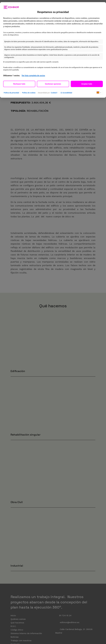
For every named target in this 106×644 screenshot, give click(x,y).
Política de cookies (29, 93)
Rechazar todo (19, 84)
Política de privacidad (11, 93)
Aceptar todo (87, 84)
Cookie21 (54, 93)
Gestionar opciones (53, 84)
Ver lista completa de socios (33, 76)
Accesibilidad (66, 93)
